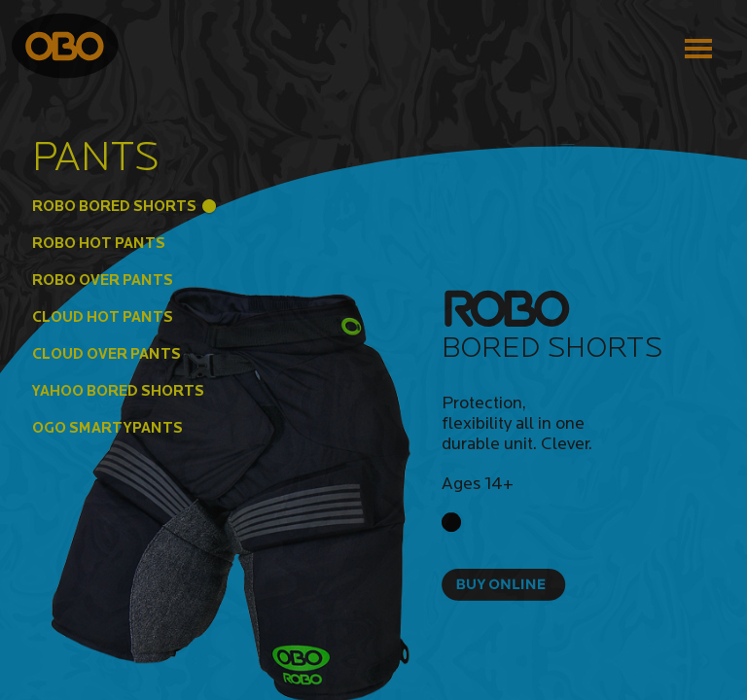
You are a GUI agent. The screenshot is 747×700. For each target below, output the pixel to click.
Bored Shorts (552, 346)
